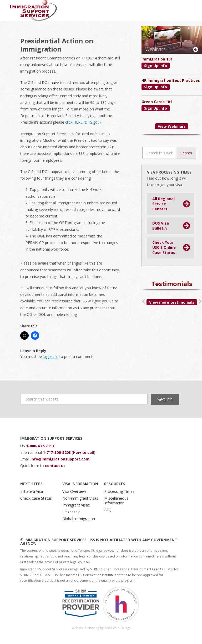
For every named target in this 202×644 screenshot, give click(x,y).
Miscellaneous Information (116, 501)
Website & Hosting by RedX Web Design (101, 628)
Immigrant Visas (76, 505)
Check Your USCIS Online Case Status (164, 247)
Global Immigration (79, 519)
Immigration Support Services (34, 11)
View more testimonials (172, 302)
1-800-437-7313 (40, 446)
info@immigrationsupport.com (60, 459)
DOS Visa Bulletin (161, 226)
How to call (83, 452)
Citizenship (71, 512)
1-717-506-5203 (57, 452)
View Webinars (172, 126)
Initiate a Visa (32, 491)
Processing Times (119, 491)
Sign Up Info (156, 66)
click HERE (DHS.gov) (83, 122)
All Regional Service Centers (163, 204)
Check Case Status (36, 498)
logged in (51, 356)
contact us (55, 466)
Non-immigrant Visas (80, 498)
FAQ (108, 510)
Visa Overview (74, 491)
